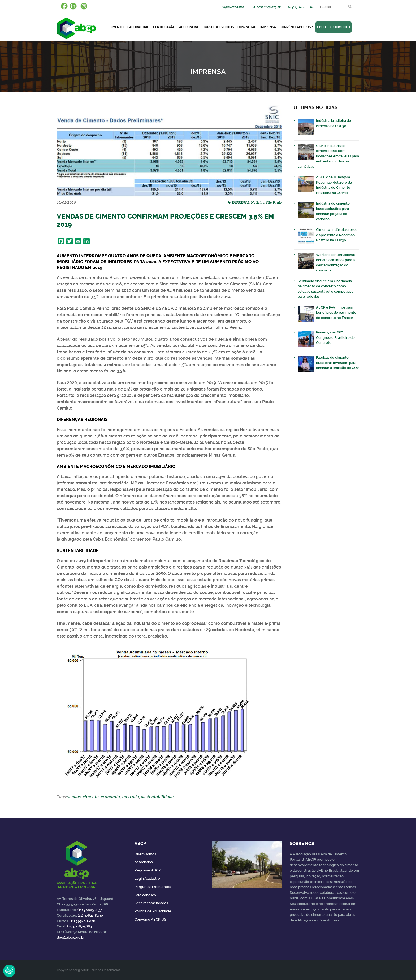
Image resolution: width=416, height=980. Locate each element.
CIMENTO (117, 27)
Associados (144, 862)
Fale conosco (145, 895)
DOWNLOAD (247, 27)
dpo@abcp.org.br (71, 937)
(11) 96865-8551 (90, 910)
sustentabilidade (157, 797)
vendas (74, 797)
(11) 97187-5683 (79, 926)
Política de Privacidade (153, 911)
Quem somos (145, 854)
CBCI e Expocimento (333, 27)
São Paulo (274, 202)
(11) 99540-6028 (82, 921)
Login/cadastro (233, 7)
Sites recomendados (151, 903)
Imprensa (268, 27)
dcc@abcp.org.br (268, 7)
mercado (131, 797)
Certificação (164, 27)
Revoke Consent (9, 971)
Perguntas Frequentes (153, 887)
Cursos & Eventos (218, 27)
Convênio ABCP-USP (296, 27)
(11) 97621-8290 (90, 915)
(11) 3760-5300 (303, 7)
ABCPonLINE (189, 27)
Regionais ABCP (148, 870)
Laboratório (138, 27)
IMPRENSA (241, 202)
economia (110, 797)
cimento (91, 797)
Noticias (258, 202)
